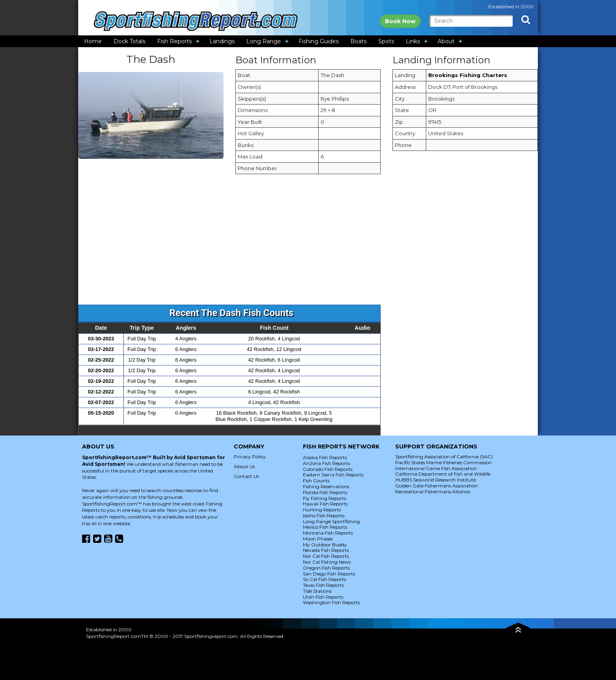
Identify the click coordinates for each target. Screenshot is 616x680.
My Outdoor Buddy (325, 545)
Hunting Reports (322, 510)
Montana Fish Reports (328, 533)
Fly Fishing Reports (324, 498)
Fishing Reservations (326, 486)
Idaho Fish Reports (324, 516)
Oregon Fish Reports (326, 568)
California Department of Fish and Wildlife (443, 474)
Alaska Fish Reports (325, 457)
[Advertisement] (308, 243)
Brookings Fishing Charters (468, 75)
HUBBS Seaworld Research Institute (435, 480)
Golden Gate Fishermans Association (436, 486)
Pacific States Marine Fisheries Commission (444, 462)
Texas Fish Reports (323, 585)
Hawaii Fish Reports (325, 504)
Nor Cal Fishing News (327, 562)
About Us (244, 466)
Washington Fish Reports (331, 602)
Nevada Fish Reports (326, 550)
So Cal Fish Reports (324, 579)
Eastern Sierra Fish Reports (333, 475)
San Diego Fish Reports (329, 574)
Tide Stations (317, 591)
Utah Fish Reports (323, 597)
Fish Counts (316, 481)
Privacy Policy (250, 457)
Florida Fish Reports (325, 492)
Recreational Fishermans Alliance (433, 492)
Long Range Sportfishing (331, 521)
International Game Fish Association (436, 468)
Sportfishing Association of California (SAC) (444, 457)
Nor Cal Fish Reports (326, 556)
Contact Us (246, 476)
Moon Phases (318, 539)
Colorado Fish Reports (328, 469)
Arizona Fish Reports (326, 463)
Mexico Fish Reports (325, 527)
